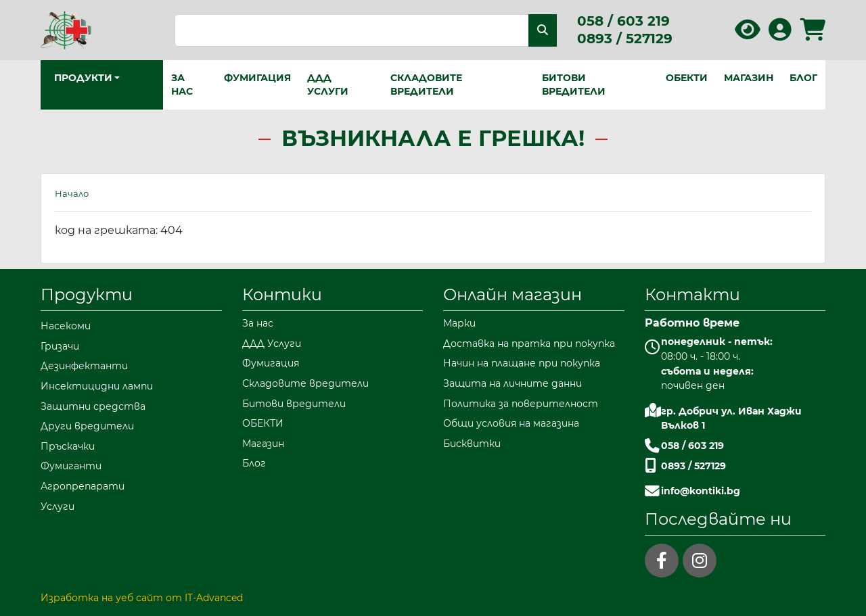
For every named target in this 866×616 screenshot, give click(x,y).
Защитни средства (93, 406)
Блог (803, 78)
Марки (459, 323)
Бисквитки (472, 444)
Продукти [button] (83, 78)
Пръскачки (68, 446)
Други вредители (87, 426)
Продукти (87, 294)
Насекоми (66, 326)
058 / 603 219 (623, 21)
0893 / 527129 (625, 39)
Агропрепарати (83, 486)
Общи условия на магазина (511, 423)
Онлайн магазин (512, 294)
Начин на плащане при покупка (522, 363)
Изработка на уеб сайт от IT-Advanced (142, 598)
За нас (182, 85)
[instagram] (700, 561)
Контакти (692, 294)
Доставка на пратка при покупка (529, 343)
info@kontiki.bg (701, 491)
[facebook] (662, 561)
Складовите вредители (426, 85)
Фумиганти (71, 466)
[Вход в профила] (780, 34)
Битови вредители (574, 85)
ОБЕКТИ (687, 78)
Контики (282, 294)
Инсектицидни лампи (97, 386)
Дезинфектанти (84, 366)
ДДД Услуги (328, 85)
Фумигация (257, 78)
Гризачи (60, 346)
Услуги (58, 506)
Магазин (749, 78)
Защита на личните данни (512, 383)
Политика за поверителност (521, 404)
